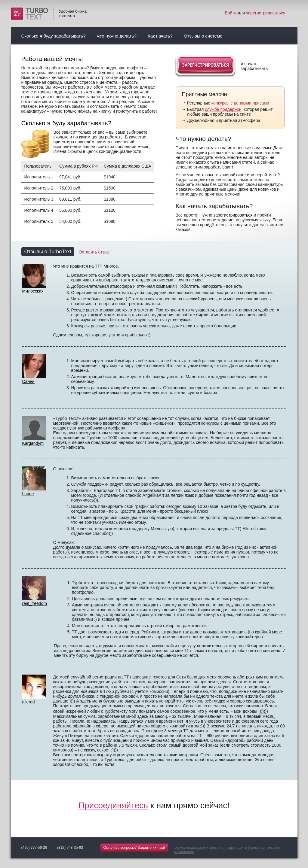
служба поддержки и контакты (199, 848)
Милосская (33, 291)
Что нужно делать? (117, 36)
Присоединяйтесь (113, 805)
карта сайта (237, 848)
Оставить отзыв (94, 252)
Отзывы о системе (203, 36)
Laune (28, 494)
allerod (29, 702)
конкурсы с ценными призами (240, 103)
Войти (231, 13)
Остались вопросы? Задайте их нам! (134, 848)
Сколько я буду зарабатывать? (54, 36)
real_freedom (35, 603)
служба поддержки (223, 109)
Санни (28, 381)
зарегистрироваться (266, 13)
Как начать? (160, 36)
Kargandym (33, 443)
